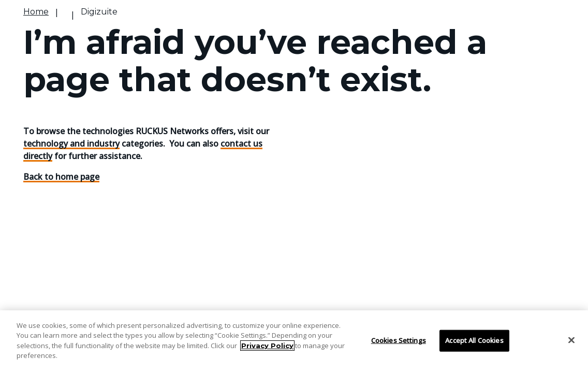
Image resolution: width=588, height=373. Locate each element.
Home (36, 12)
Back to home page (61, 177)
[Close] (571, 340)
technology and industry (71, 144)
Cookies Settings (399, 340)
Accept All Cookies (474, 340)
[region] (294, 342)
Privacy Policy (267, 346)
